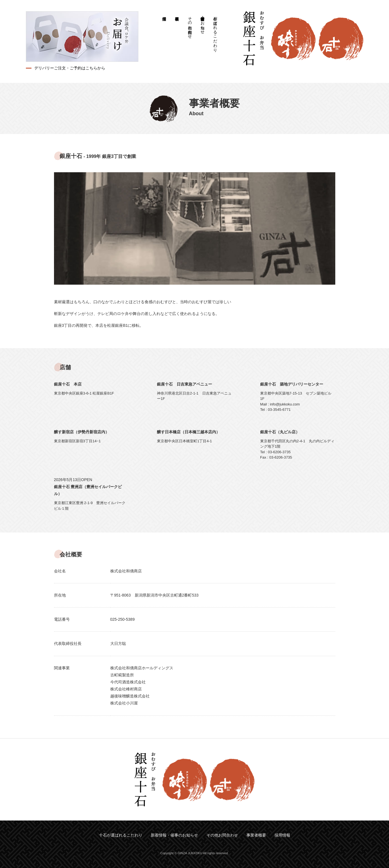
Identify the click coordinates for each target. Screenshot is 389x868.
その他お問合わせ (190, 25)
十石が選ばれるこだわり (215, 32)
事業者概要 (177, 13)
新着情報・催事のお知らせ (203, 23)
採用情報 (165, 13)
